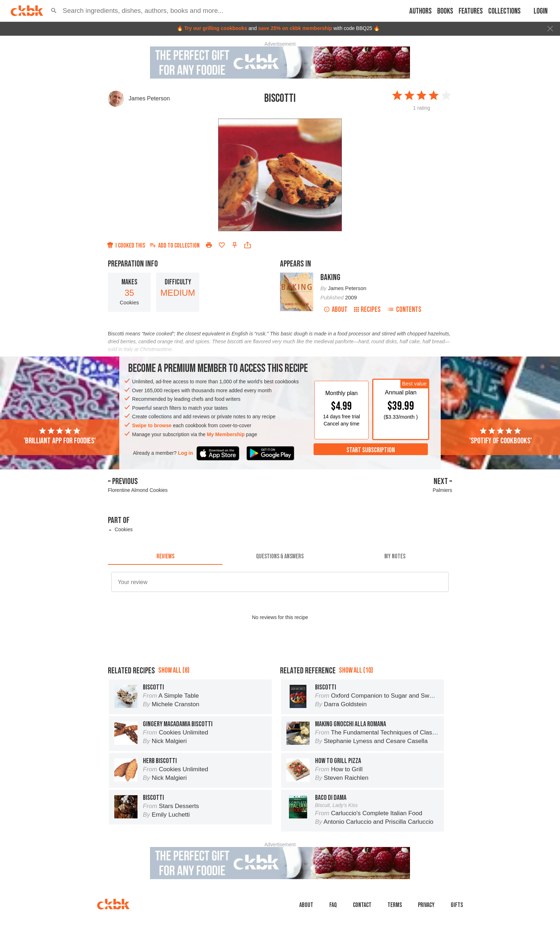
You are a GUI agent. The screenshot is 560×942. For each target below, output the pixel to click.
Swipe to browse (152, 425)
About (336, 310)
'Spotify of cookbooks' (501, 436)
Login (541, 11)
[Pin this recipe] (235, 245)
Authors (421, 11)
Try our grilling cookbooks (216, 28)
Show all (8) (174, 670)
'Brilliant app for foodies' (60, 436)
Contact (362, 905)
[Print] (209, 245)
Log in (185, 453)
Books (445, 11)
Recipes (367, 310)
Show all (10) (356, 670)
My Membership (226, 434)
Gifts (457, 905)
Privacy (426, 905)
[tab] (165, 556)
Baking (330, 277)
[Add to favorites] (222, 245)
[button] (54, 11)
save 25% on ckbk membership (295, 28)
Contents (404, 310)
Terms (395, 905)
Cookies (124, 529)
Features (471, 11)
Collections (504, 11)
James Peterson (149, 98)
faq (333, 905)
